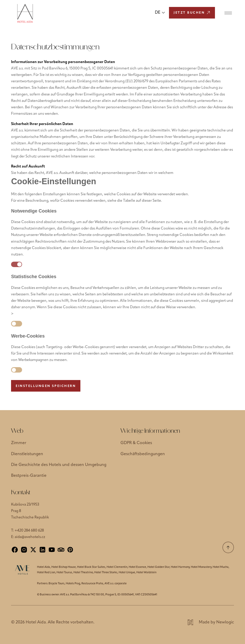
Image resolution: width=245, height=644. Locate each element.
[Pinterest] (70, 550)
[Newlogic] (211, 622)
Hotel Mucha (221, 567)
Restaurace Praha (92, 584)
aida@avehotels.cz (30, 537)
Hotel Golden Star (158, 567)
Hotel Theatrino (83, 573)
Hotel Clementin (117, 567)
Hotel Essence (137, 567)
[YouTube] (52, 550)
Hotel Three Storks (106, 573)
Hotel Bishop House (64, 567)
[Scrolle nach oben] (228, 547)
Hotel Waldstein (146, 573)
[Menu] (228, 13)
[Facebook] (15, 550)
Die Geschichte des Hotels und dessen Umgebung (59, 465)
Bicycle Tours (56, 584)
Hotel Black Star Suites (91, 567)
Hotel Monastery (201, 567)
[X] (33, 550)
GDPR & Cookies (136, 443)
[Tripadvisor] (61, 550)
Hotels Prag (73, 584)
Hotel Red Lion (46, 573)
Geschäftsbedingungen (143, 454)
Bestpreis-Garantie (29, 476)
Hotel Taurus (64, 573)
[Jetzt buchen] (192, 13)
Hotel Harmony (180, 567)
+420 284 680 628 (29, 531)
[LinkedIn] (43, 550)
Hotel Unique (127, 573)
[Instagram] (24, 550)
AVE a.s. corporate (116, 584)
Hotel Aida (44, 567)
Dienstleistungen (27, 454)
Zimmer (19, 443)
